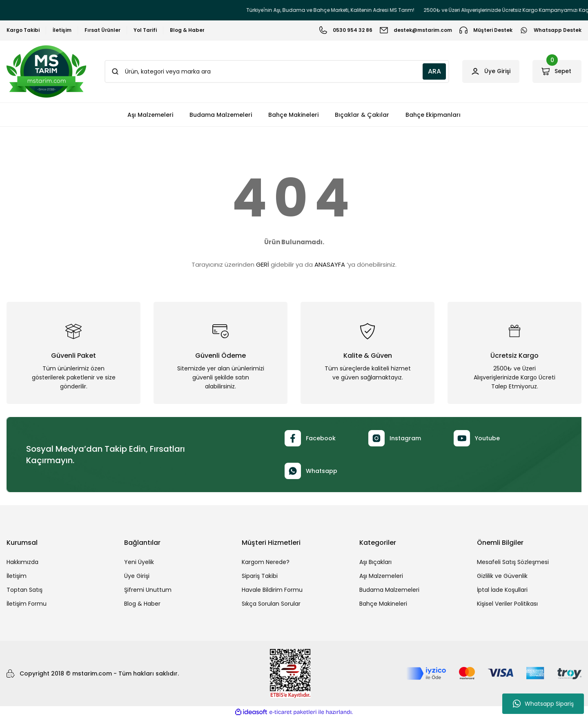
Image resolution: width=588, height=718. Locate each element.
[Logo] (46, 71)
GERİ (263, 264)
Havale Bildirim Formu (272, 590)
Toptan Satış (24, 590)
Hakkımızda (22, 562)
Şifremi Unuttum (148, 590)
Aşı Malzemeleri (381, 576)
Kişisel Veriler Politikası (507, 604)
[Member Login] (488, 71)
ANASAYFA (330, 264)
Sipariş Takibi (260, 576)
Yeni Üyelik (139, 562)
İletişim (17, 576)
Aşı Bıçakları (375, 562)
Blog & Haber (142, 604)
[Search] (275, 71)
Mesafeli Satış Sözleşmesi (513, 562)
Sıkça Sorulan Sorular (271, 604)
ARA (430, 71)
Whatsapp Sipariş (543, 704)
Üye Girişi (137, 576)
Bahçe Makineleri (383, 604)
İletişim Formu (27, 604)
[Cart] (556, 71)
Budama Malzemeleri (389, 590)
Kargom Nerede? (266, 562)
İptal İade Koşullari (502, 590)
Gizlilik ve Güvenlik (502, 576)
